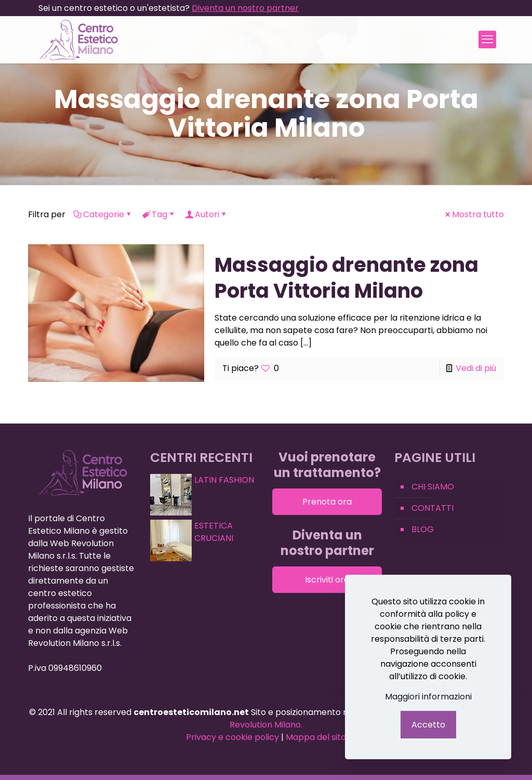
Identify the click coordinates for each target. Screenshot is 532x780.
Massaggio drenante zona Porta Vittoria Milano (347, 278)
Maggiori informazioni (428, 697)
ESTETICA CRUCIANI (214, 532)
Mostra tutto (474, 214)
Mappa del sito (316, 737)
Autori (206, 214)
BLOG (423, 529)
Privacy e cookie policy (232, 737)
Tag (159, 214)
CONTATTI (433, 508)
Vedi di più (476, 368)
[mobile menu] (487, 39)
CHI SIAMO (433, 487)
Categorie (103, 214)
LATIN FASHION (224, 480)
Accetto (428, 725)
